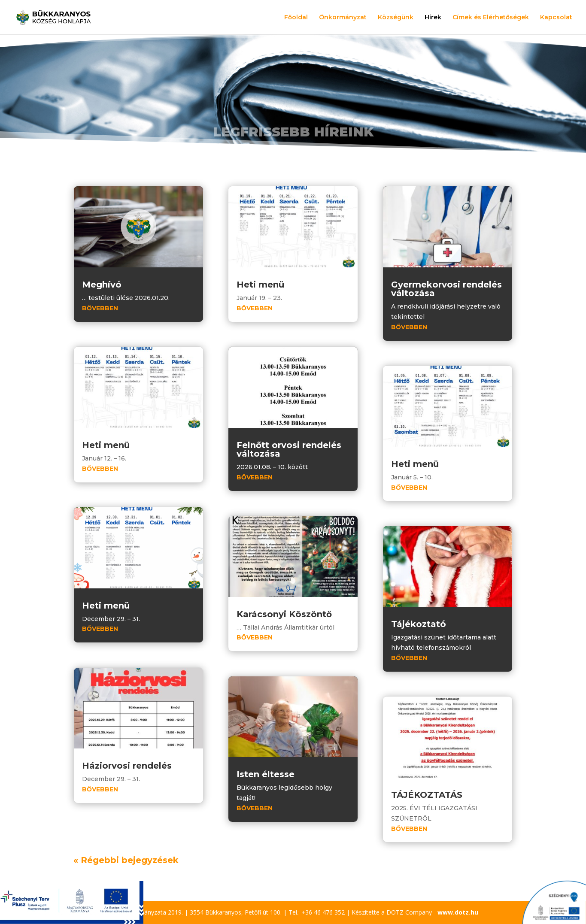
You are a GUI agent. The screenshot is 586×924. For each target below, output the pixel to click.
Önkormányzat (343, 18)
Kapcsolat (556, 18)
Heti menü (106, 445)
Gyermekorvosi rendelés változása (446, 289)
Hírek (433, 18)
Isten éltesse (266, 774)
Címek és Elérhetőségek (491, 18)
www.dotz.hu (458, 912)
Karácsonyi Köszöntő (284, 614)
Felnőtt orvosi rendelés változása (289, 449)
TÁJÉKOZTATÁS (427, 795)
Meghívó (102, 285)
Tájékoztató (419, 624)
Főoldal (296, 18)
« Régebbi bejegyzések (126, 860)
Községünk (396, 18)
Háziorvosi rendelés (127, 766)
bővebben (100, 308)
